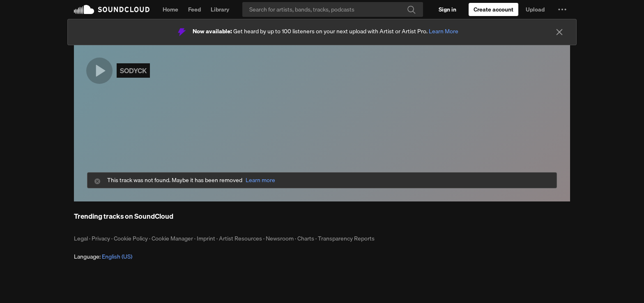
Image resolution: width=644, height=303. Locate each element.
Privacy (101, 238)
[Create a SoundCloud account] (493, 9)
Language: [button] (103, 257)
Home (170, 9)
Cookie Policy (131, 238)
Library (220, 9)
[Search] (333, 9)
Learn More (444, 31)
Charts (306, 238)
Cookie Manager (172, 238)
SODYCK (133, 71)
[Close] (559, 32)
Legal (81, 238)
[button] (562, 9)
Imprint (206, 238)
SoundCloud (112, 9)
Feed (194, 9)
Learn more (260, 180)
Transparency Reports (346, 238)
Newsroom (280, 238)
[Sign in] (447, 9)
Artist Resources (240, 238)
